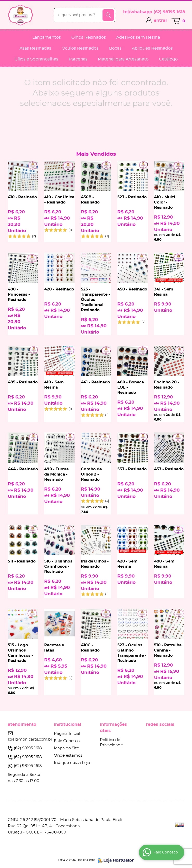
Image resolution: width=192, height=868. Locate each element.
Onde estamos (68, 755)
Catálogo (168, 59)
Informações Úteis (113, 728)
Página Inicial (67, 734)
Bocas (115, 48)
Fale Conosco (67, 741)
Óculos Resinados (80, 48)
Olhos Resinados (89, 37)
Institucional (68, 724)
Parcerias (78, 59)
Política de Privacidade (111, 742)
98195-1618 (169, 12)
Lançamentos (47, 37)
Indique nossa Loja (72, 763)
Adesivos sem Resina (138, 37)
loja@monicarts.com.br (30, 739)
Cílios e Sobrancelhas (36, 59)
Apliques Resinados (152, 48)
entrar (161, 21)
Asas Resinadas (35, 48)
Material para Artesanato (123, 59)
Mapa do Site (66, 748)
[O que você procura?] (108, 15)
